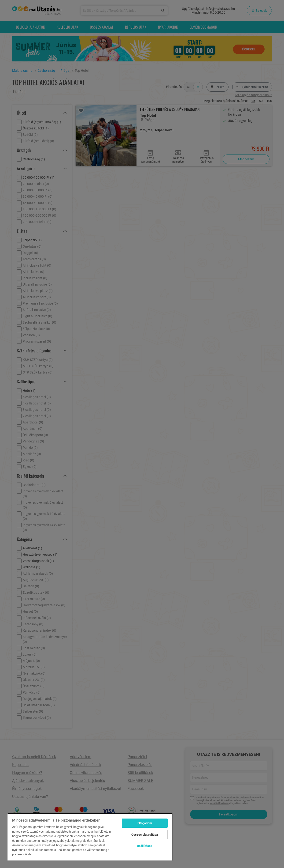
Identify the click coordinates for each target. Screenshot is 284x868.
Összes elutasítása (145, 835)
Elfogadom (145, 823)
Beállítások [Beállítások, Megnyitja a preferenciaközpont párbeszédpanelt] (145, 846)
